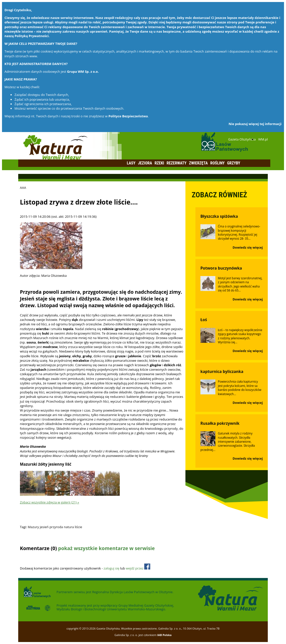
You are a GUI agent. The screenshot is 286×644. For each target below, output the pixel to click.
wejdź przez (138, 568)
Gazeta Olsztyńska (242, 139)
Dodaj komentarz (33, 558)
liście (78, 527)
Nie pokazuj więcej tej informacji (255, 124)
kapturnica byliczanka (222, 371)
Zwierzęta (198, 163)
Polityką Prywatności (31, 36)
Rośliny (217, 163)
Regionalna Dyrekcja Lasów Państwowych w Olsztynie (132, 592)
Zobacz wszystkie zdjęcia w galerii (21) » (50, 502)
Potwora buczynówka (221, 268)
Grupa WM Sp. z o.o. (83, 72)
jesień (44, 527)
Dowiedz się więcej (248, 247)
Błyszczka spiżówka (219, 216)
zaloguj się (111, 568)
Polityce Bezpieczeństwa (128, 116)
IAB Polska (164, 635)
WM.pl (263, 139)
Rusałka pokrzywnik (220, 423)
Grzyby (234, 163)
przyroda (56, 527)
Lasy (131, 163)
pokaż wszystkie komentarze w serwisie (106, 548)
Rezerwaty (177, 163)
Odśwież (53, 558)
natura (69, 527)
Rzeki (159, 163)
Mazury (33, 527)
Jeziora (145, 163)
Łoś (204, 320)
